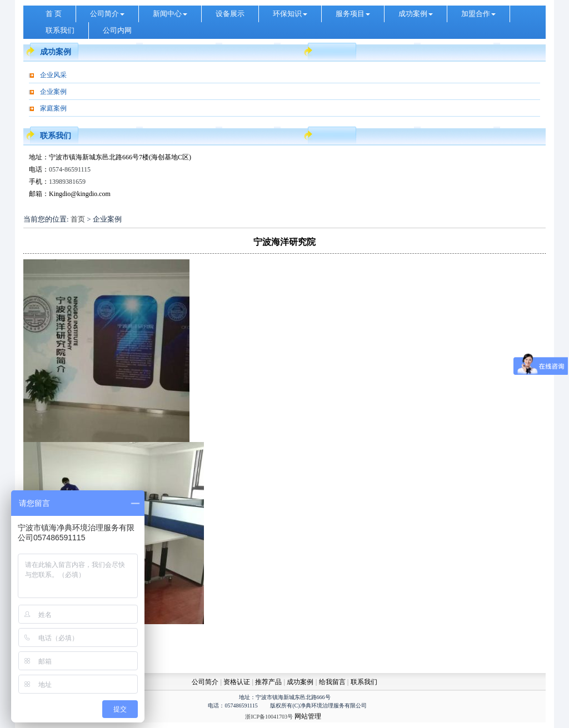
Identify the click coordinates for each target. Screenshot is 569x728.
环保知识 (290, 14)
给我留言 (332, 682)
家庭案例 (53, 108)
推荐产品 (268, 682)
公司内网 (117, 30)
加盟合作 (478, 14)
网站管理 (308, 716)
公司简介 (107, 14)
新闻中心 (170, 14)
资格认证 (238, 682)
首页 (78, 219)
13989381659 (67, 182)
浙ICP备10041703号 (269, 717)
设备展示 (230, 14)
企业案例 (53, 92)
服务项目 (353, 14)
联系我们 (60, 30)
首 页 (54, 14)
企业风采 (53, 75)
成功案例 (416, 14)
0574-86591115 (70, 169)
